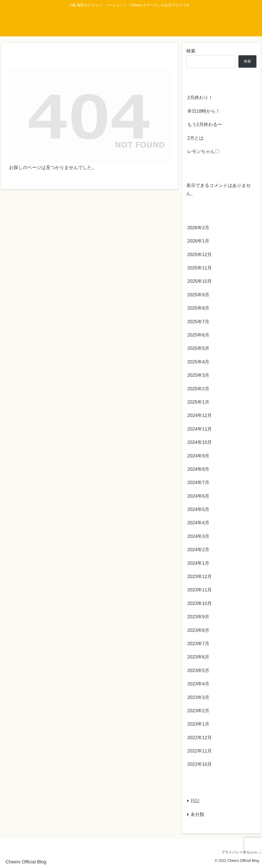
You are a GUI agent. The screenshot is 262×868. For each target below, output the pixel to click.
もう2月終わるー (205, 124)
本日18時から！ (204, 111)
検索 (191, 51)
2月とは (195, 138)
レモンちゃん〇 (203, 151)
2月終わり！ (200, 98)
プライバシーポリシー (239, 852)
